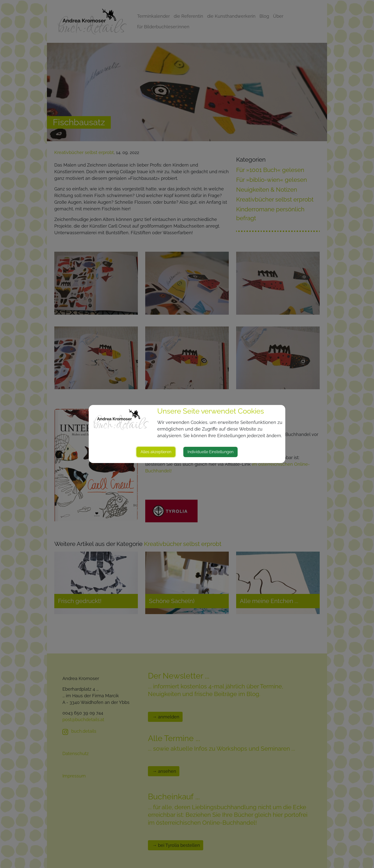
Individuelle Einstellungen (210, 452)
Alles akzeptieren (156, 452)
